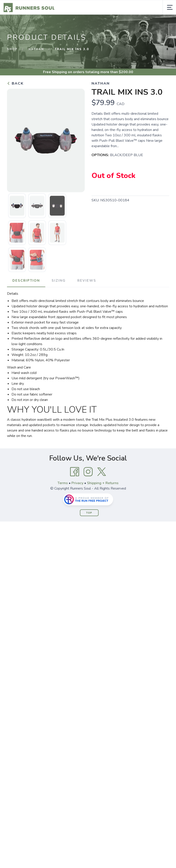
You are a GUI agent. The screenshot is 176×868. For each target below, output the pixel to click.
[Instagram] (88, 472)
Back (15, 83)
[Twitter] (102, 472)
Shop (12, 49)
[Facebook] (75, 472)
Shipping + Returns (103, 483)
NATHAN (36, 49)
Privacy (77, 483)
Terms (63, 483)
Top (89, 513)
